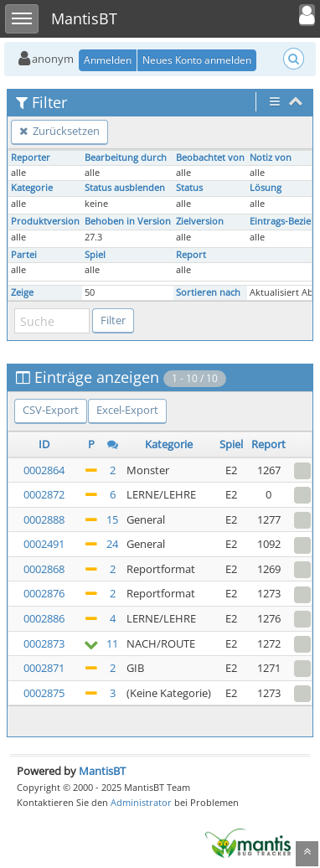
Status (189, 188)
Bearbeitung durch (126, 158)
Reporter (31, 158)
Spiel (95, 255)
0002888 (44, 519)
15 (112, 519)
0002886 (44, 618)
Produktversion (45, 221)
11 (112, 643)
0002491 (44, 544)
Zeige (22, 292)
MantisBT (102, 771)
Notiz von (271, 158)
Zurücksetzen (59, 131)
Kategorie (32, 188)
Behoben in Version (128, 221)
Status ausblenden (125, 188)
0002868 (44, 569)
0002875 (44, 693)
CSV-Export (51, 410)
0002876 (44, 593)
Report (191, 255)
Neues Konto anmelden (197, 60)
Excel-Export (127, 410)
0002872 (44, 494)
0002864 (44, 470)
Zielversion (200, 221)
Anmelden (108, 60)
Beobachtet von (210, 158)
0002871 (44, 668)
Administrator (141, 802)
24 (112, 544)
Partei (24, 255)
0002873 (44, 643)
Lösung (266, 188)
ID (44, 444)
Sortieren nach (208, 292)
